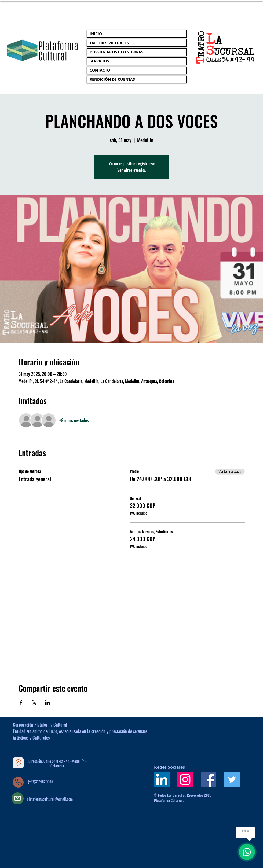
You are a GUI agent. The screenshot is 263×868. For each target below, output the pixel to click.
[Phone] (18, 782)
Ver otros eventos (131, 170)
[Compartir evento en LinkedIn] (47, 703)
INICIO (96, 34)
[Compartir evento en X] (34, 703)
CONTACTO (100, 70)
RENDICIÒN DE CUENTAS (112, 79)
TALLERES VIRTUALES (109, 43)
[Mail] (18, 798)
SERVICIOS (99, 61)
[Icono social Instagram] (185, 779)
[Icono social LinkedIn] (162, 779)
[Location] (18, 763)
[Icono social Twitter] (232, 779)
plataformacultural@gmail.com (50, 799)
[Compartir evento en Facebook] (21, 703)
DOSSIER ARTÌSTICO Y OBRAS (116, 52)
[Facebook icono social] (209, 779)
